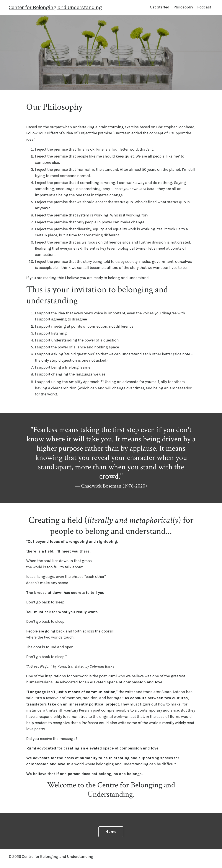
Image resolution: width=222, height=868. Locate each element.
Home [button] (111, 835)
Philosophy (183, 7)
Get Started (159, 7)
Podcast (204, 7)
